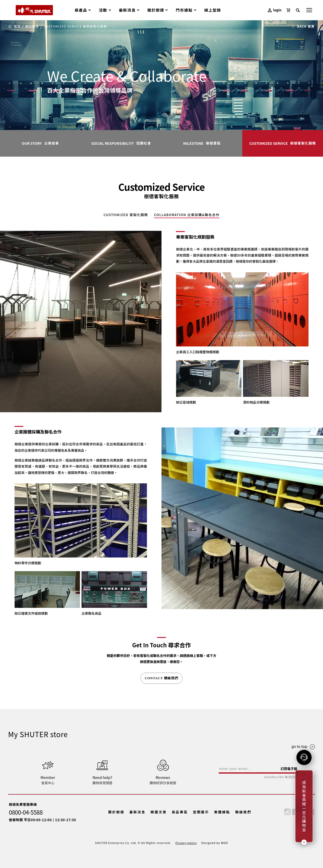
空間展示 (201, 812)
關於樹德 (116, 812)
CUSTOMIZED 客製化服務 (126, 215)
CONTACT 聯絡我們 (161, 678)
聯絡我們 (243, 812)
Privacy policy (186, 843)
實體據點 (222, 812)
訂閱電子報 (289, 769)
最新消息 (137, 812)
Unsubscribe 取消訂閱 (281, 777)
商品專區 (180, 812)
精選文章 (159, 812)
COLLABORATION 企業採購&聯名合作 (187, 215)
